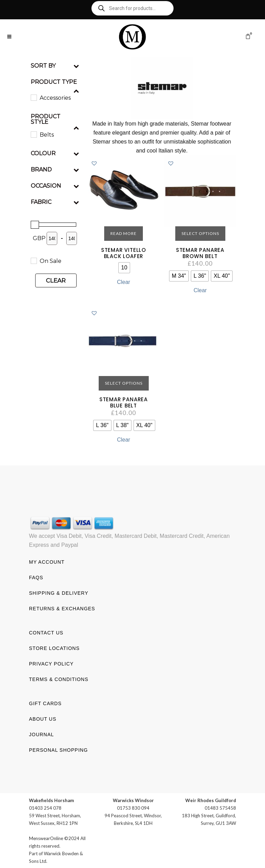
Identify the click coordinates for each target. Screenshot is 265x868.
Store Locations (54, 648)
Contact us (46, 632)
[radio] (124, 268)
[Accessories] (33, 97)
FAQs (36, 577)
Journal (41, 734)
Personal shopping (58, 750)
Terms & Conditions (59, 679)
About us (43, 719)
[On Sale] (33, 260)
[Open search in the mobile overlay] (132, 8)
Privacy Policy (51, 663)
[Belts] (33, 134)
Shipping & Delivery (59, 593)
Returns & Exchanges (62, 608)
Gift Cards (45, 703)
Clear (56, 280)
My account (47, 562)
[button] (94, 163)
